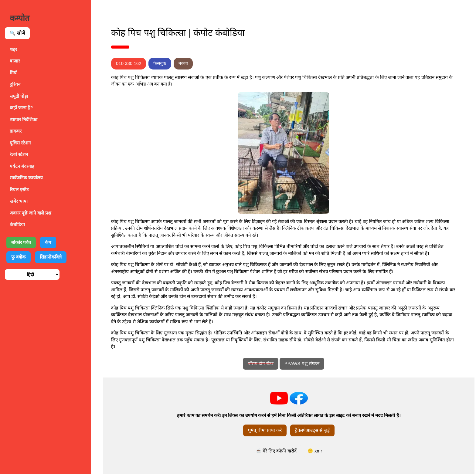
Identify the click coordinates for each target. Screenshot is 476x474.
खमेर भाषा (19, 201)
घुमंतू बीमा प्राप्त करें (265, 430)
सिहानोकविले (51, 257)
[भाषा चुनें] (32, 274)
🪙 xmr (315, 451)
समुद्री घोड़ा (19, 96)
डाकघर (16, 131)
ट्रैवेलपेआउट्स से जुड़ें (312, 430)
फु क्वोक (19, 257)
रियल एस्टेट (19, 190)
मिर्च (13, 73)
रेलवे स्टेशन (19, 154)
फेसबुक (160, 63)
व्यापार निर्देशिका (24, 119)
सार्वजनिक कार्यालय (26, 178)
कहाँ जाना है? (21, 108)
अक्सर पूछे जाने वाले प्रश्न (31, 213)
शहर (13, 49)
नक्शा (183, 63)
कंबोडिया (17, 224)
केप (48, 242)
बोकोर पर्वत (21, 242)
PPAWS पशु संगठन (302, 363)
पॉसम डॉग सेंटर (260, 363)
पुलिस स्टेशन (20, 143)
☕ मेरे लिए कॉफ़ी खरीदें (276, 451)
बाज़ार (15, 61)
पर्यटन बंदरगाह (22, 166)
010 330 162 (129, 63)
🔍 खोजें (17, 33)
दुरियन (15, 84)
